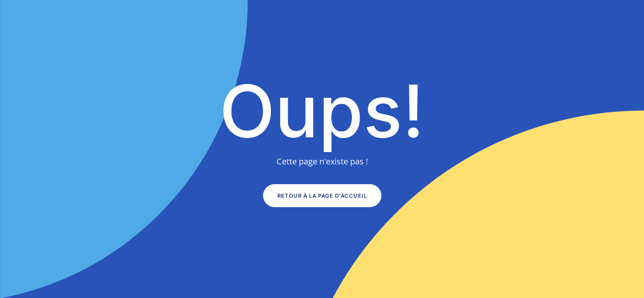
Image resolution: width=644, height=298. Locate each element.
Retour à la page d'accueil (322, 196)
